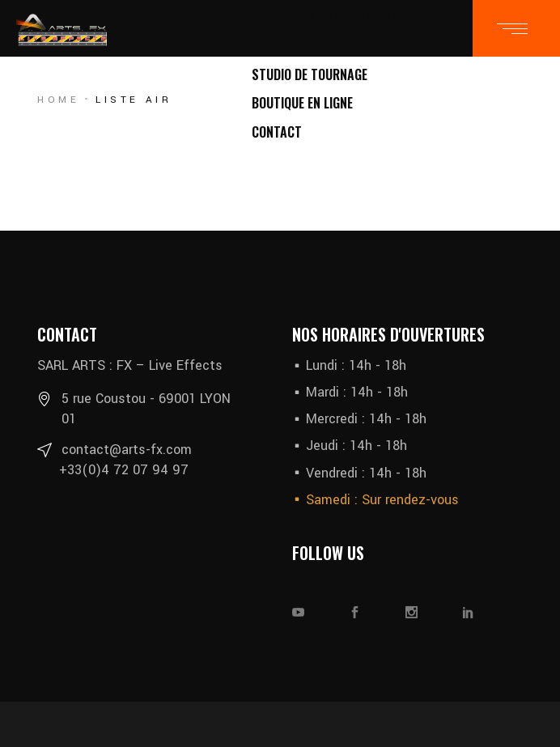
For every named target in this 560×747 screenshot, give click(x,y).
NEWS (266, 45)
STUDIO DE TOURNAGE (310, 74)
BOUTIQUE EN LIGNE (302, 103)
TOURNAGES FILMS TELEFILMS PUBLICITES (362, 17)
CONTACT (277, 132)
